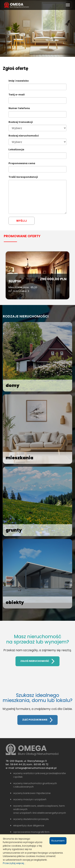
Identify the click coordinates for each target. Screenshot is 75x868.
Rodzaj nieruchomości (24, 136)
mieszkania (19, 458)
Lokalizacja (16, 150)
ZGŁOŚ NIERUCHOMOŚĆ (37, 661)
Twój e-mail (17, 95)
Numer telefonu (19, 108)
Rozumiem (58, 841)
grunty (14, 530)
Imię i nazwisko (19, 81)
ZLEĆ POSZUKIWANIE (37, 720)
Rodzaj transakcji (21, 122)
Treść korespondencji (23, 177)
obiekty (15, 602)
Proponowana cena (22, 163)
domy (13, 385)
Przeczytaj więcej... (14, 863)
